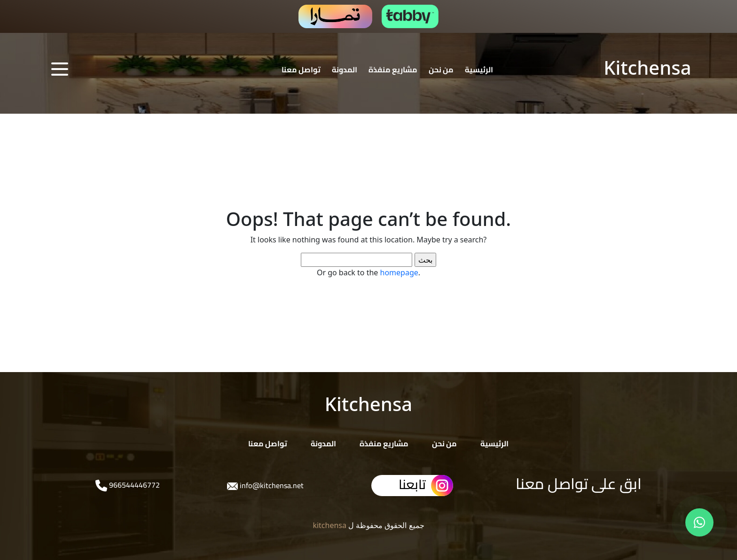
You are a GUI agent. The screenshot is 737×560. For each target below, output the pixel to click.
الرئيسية (479, 70)
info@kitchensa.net (271, 485)
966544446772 (133, 485)
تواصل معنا (301, 70)
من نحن (441, 70)
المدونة (345, 70)
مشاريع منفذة (393, 70)
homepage (399, 272)
